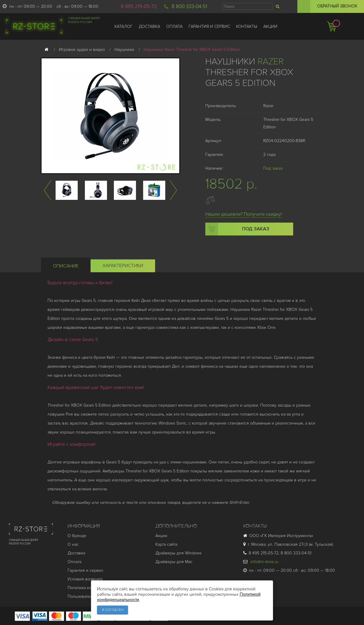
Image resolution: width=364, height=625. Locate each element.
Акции (161, 536)
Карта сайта (166, 544)
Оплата (74, 562)
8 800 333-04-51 (189, 6)
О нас (73, 544)
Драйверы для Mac (174, 562)
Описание (66, 266)
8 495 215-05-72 (139, 6)
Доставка (76, 553)
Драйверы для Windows (178, 553)
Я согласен (113, 610)
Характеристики (123, 266)
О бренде (77, 536)
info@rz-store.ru (261, 562)
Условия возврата (85, 579)
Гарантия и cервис (85, 570)
